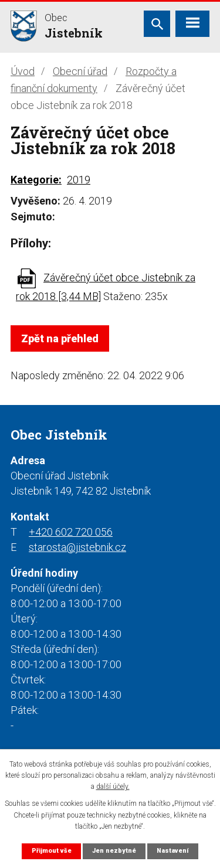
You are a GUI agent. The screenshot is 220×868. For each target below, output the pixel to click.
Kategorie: (36, 180)
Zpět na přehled (60, 338)
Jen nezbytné (114, 851)
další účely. (113, 787)
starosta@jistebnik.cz (77, 547)
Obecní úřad (80, 71)
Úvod (23, 71)
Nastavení (172, 851)
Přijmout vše (52, 851)
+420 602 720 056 (71, 532)
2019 (79, 180)
